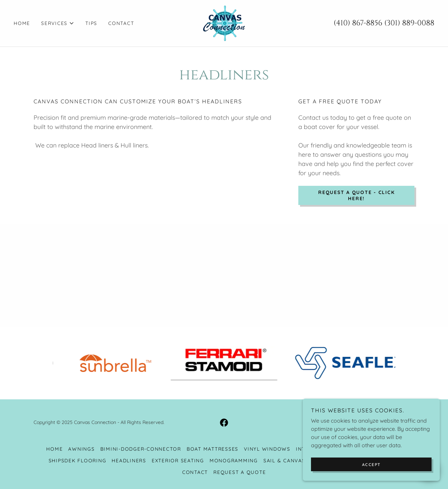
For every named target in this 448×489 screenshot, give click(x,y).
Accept (371, 465)
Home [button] (54, 449)
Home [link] (22, 23)
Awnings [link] (81, 449)
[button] (58, 23)
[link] (224, 23)
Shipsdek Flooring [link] (78, 461)
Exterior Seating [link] (178, 461)
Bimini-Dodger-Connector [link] (141, 449)
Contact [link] (121, 23)
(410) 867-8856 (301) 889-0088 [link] (384, 23)
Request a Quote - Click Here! (356, 195)
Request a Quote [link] (240, 472)
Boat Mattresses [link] (213, 449)
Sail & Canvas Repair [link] (295, 461)
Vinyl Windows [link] (267, 449)
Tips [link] (91, 23)
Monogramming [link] (234, 461)
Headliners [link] (129, 461)
